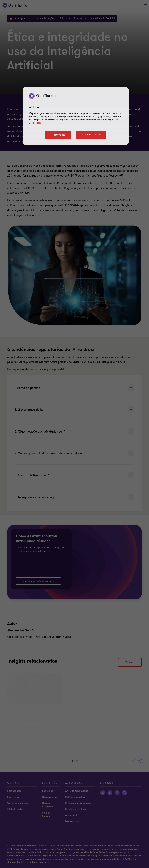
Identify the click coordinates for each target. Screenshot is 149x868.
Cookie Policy (35, 123)
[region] (76, 116)
